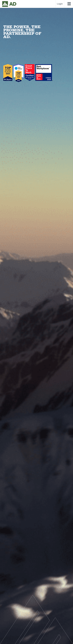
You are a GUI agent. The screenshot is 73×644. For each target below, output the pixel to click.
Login (60, 4)
